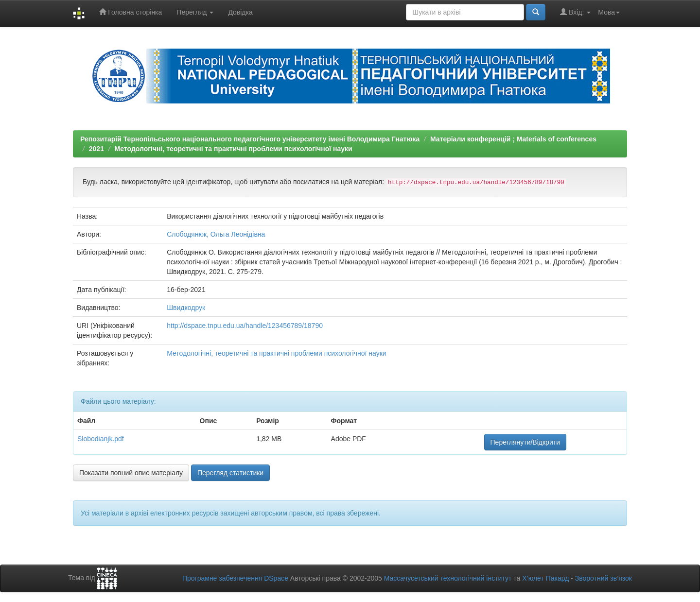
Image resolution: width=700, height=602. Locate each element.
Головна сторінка (131, 12)
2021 (96, 149)
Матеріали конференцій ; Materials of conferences (513, 139)
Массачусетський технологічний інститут (448, 578)
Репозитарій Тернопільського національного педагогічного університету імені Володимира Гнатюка (250, 139)
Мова (609, 12)
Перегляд (195, 12)
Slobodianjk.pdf (101, 439)
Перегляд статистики (230, 473)
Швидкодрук (186, 308)
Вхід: (575, 12)
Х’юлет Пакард (545, 578)
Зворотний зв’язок (604, 578)
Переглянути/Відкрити (525, 442)
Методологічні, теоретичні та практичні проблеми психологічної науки (234, 149)
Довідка (240, 12)
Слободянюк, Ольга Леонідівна (216, 234)
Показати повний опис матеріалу (131, 473)
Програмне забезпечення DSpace (235, 578)
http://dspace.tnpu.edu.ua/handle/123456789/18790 (245, 326)
